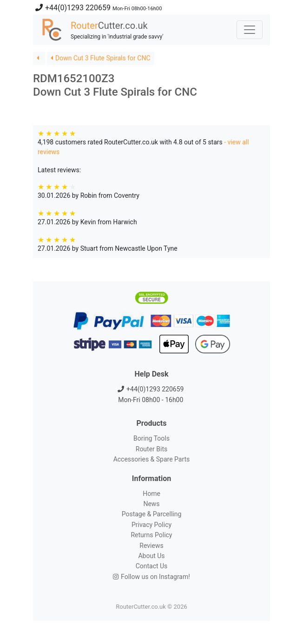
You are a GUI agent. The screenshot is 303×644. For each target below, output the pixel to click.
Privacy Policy (151, 525)
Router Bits (151, 449)
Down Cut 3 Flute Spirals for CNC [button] (101, 58)
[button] (39, 58)
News (151, 504)
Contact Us (152, 566)
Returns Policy (151, 535)
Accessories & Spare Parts (152, 459)
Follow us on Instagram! (151, 577)
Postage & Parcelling (152, 514)
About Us (151, 556)
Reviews (151, 546)
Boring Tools (151, 438)
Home (151, 494)
